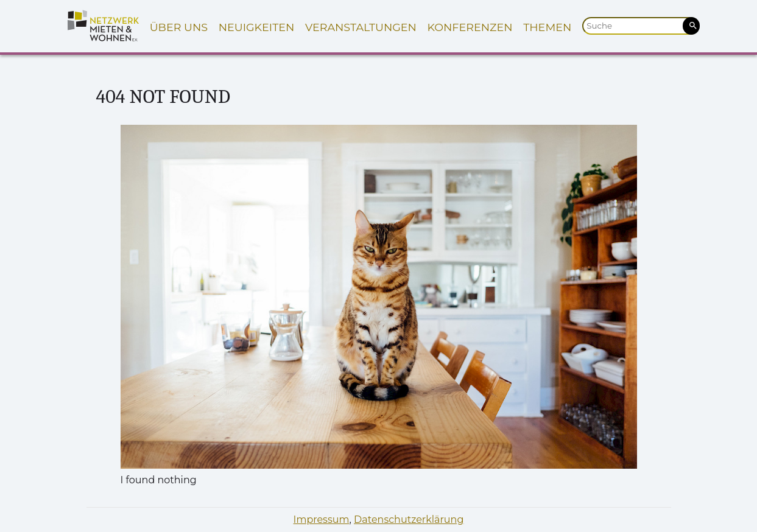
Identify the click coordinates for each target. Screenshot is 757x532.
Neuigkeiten (257, 27)
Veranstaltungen (361, 27)
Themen (547, 27)
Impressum (322, 520)
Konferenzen (470, 27)
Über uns (179, 27)
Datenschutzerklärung (409, 520)
